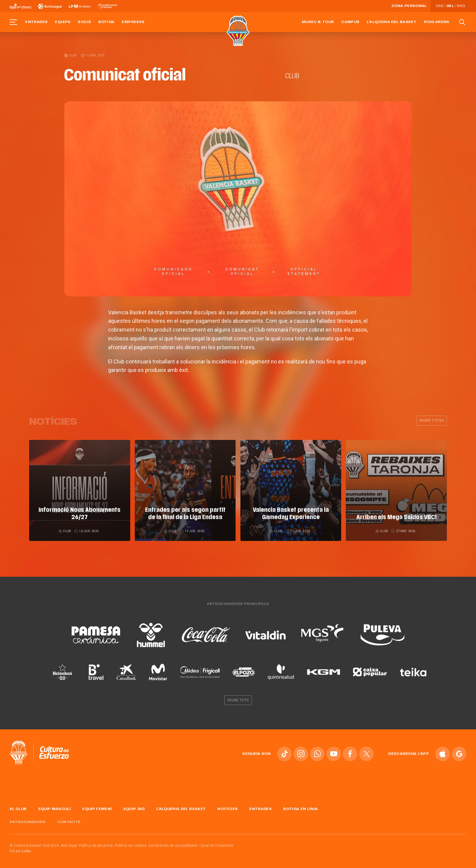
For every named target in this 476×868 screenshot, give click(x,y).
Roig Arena (437, 22)
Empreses (133, 22)
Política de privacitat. (96, 845)
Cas (440, 6)
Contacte (69, 821)
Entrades (36, 22)
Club (71, 55)
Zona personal (409, 6)
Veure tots (238, 699)
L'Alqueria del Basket (392, 22)
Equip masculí (55, 808)
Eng (461, 6)
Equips (63, 22)
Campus (350, 22)
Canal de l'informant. (217, 845)
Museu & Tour (318, 22)
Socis (84, 22)
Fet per (21, 850)
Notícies (228, 808)
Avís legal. (69, 845)
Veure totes (432, 420)
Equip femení (97, 808)
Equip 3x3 (134, 808)
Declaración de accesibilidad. (173, 845)
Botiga (106, 22)
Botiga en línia (301, 808)
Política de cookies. (131, 845)
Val (450, 6)
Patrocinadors (28, 821)
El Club (18, 808)
